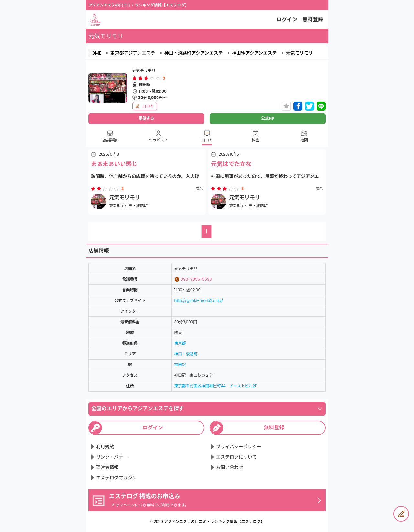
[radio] (135, 78)
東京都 (180, 343)
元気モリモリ (300, 53)
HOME (95, 53)
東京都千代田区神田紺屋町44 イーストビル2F (216, 386)
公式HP (267, 118)
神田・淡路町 (186, 354)
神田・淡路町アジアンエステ (194, 53)
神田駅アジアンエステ (254, 53)
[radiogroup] (146, 78)
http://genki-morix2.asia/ (199, 300)
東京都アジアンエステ (133, 53)
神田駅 (180, 365)
